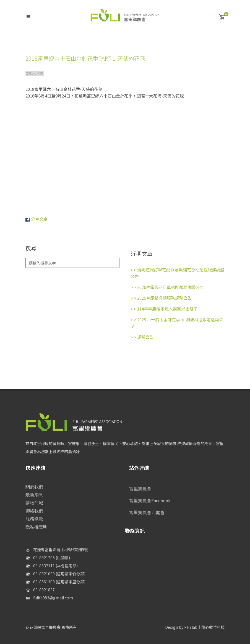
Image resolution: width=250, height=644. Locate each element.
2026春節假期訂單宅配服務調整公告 (167, 287)
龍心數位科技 (213, 627)
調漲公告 (142, 337)
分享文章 (39, 219)
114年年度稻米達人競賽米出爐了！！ (168, 309)
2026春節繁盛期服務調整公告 (161, 298)
